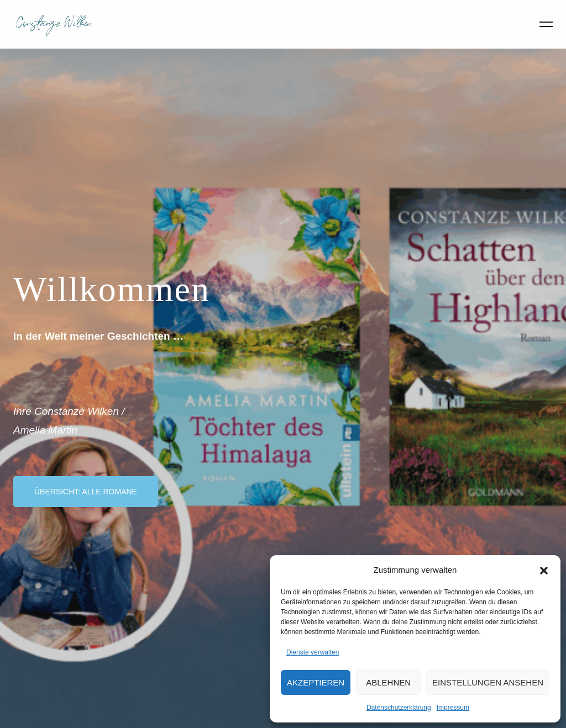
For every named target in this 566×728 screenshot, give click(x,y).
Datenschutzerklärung (399, 708)
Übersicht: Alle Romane (86, 492)
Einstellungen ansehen (488, 682)
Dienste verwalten (313, 652)
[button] (544, 569)
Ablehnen (388, 682)
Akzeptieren (316, 682)
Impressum (453, 708)
